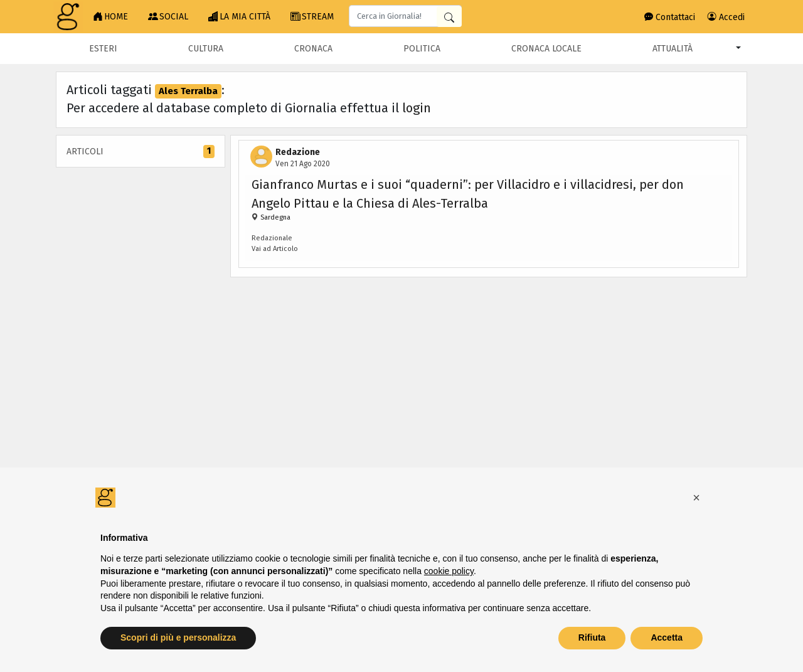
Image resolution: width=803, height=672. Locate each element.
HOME (110, 17)
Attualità (673, 49)
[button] (696, 498)
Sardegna (274, 217)
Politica (422, 49)
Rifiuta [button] (592, 637)
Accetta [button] (667, 637)
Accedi (726, 17)
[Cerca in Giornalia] (449, 17)
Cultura (206, 49)
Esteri (103, 49)
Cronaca (313, 49)
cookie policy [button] (449, 571)
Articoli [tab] (141, 152)
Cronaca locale (546, 49)
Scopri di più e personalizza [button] (178, 637)
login (417, 108)
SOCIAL (168, 17)
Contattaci (670, 17)
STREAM (312, 17)
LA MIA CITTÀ (239, 17)
